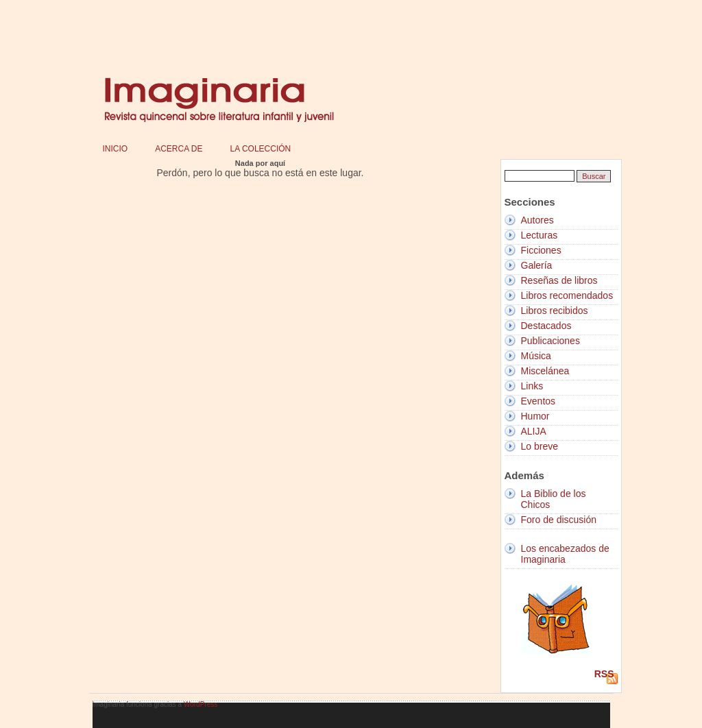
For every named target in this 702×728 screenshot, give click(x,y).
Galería (537, 265)
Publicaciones (550, 341)
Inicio (116, 149)
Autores (537, 220)
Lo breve (540, 446)
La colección (261, 149)
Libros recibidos (555, 311)
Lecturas (540, 235)
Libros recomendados (567, 295)
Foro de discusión (559, 520)
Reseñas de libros (559, 280)
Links (532, 386)
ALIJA (534, 431)
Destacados (546, 326)
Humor (535, 416)
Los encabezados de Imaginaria (565, 554)
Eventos (538, 401)
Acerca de (179, 149)
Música (536, 356)
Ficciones (541, 250)
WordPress (201, 704)
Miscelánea (545, 371)
